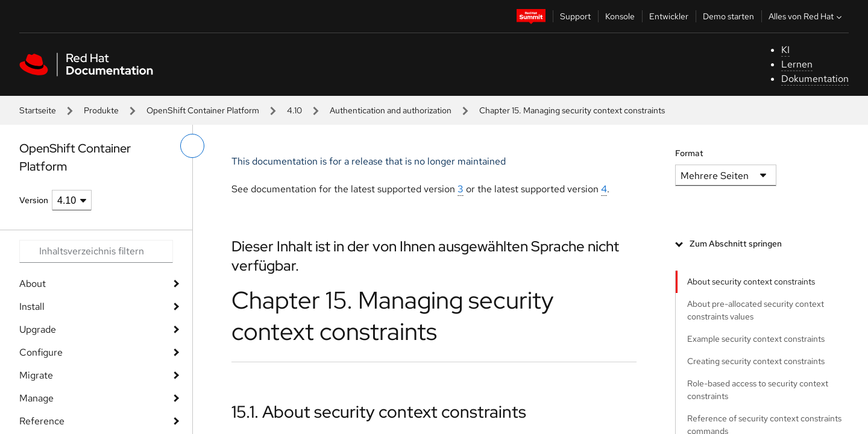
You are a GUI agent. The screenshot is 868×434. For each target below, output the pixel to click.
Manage (36, 398)
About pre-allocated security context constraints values (756, 310)
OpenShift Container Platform (203, 110)
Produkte (101, 110)
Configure (41, 352)
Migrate (36, 375)
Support (575, 16)
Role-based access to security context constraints (758, 390)
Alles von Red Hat (807, 16)
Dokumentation (815, 79)
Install (32, 307)
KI (785, 50)
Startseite (38, 110)
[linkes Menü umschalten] (192, 146)
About (33, 284)
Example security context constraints (756, 339)
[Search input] (96, 251)
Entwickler (669, 16)
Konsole (620, 16)
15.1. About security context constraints (379, 412)
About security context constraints (751, 281)
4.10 (294, 110)
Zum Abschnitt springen (736, 244)
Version (34, 200)
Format (689, 153)
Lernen (797, 64)
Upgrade (38, 329)
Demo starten (728, 16)
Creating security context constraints (756, 361)
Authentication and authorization (391, 110)
